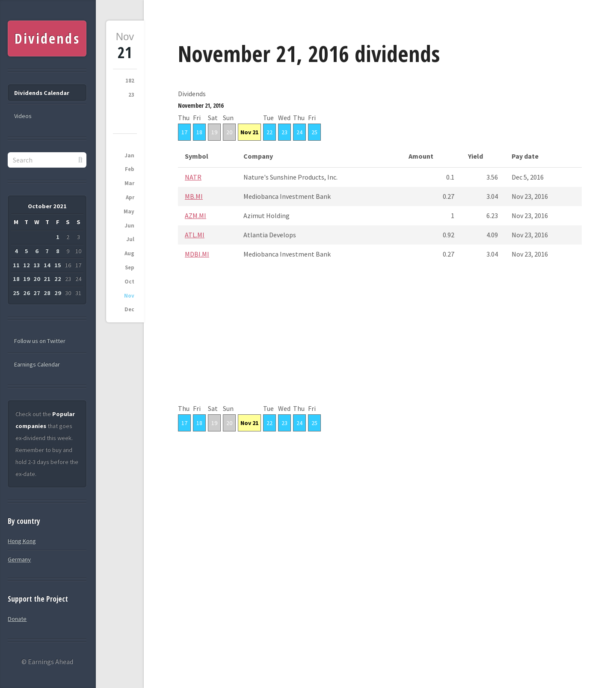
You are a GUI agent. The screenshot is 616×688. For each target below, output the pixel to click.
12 (27, 265)
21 (47, 279)
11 (16, 265)
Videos (23, 116)
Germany (19, 559)
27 (37, 293)
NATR (193, 177)
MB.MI (194, 196)
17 (184, 132)
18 (199, 132)
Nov (129, 296)
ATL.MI (195, 235)
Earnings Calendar (37, 364)
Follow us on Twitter (40, 341)
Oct (129, 282)
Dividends (47, 38)
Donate (17, 619)
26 (27, 293)
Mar (129, 183)
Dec (129, 309)
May (129, 211)
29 (58, 293)
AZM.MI (195, 216)
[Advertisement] (380, 343)
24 (299, 132)
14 (47, 265)
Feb (130, 169)
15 (58, 265)
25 (314, 132)
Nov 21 (249, 132)
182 (130, 81)
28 (47, 293)
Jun (129, 226)
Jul (130, 239)
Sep (130, 267)
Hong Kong (22, 541)
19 (214, 132)
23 (131, 95)
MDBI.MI (197, 254)
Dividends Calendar (42, 93)
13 (37, 265)
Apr (130, 197)
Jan (129, 155)
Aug (129, 253)
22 (269, 132)
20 (229, 132)
